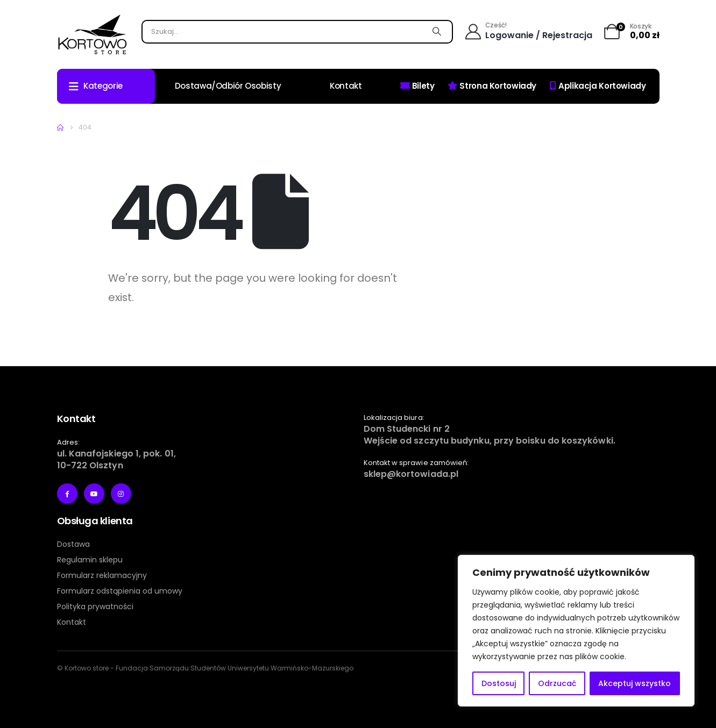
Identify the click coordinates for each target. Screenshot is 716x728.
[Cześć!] (529, 32)
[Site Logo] (92, 34)
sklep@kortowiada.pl (411, 474)
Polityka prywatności (95, 606)
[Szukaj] (437, 32)
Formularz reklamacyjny (102, 575)
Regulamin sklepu (90, 560)
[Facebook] (67, 494)
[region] (576, 631)
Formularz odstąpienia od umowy (120, 591)
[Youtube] (94, 494)
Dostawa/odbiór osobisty (228, 86)
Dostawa (73, 544)
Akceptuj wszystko (635, 683)
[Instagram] (121, 494)
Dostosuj (499, 683)
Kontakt (346, 86)
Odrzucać (557, 683)
